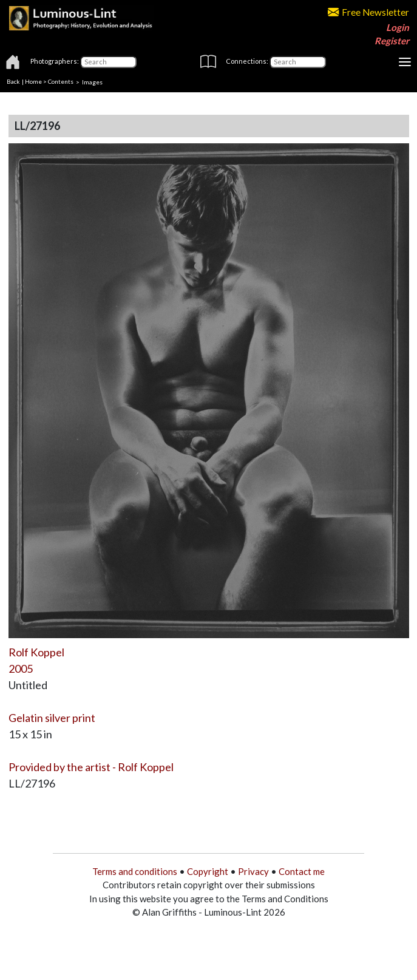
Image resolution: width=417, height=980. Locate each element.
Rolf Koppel (36, 652)
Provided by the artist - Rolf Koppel (91, 767)
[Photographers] (108, 62)
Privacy (253, 871)
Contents (61, 81)
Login (398, 27)
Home (33, 81)
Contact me (302, 871)
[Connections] (298, 62)
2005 (21, 669)
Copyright (208, 871)
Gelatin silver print (52, 718)
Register (392, 41)
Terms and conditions (135, 871)
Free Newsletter (368, 12)
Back (13, 81)
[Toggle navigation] (405, 62)
